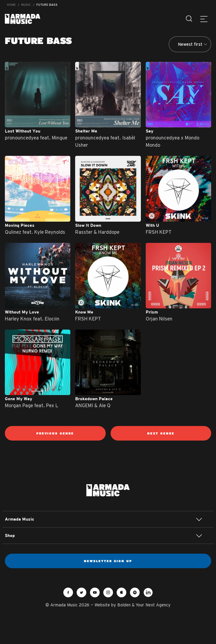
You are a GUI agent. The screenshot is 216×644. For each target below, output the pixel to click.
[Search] (189, 19)
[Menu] (204, 19)
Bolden (124, 605)
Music (26, 5)
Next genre (161, 433)
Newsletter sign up (108, 561)
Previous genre (55, 433)
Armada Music (23, 19)
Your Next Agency (153, 605)
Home (11, 5)
